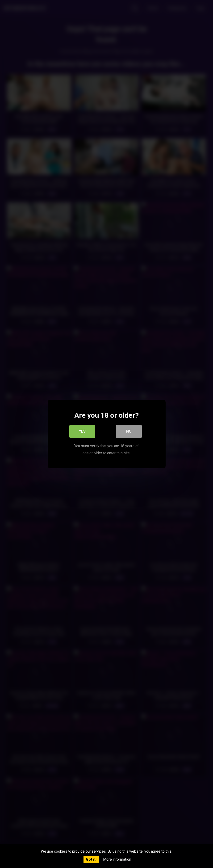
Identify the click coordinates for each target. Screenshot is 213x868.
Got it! (91, 859)
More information (117, 859)
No (129, 432)
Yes (82, 432)
